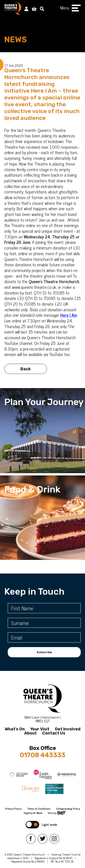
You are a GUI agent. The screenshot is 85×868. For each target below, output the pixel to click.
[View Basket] (34, 9)
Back (26, 371)
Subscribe (44, 652)
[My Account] (26, 9)
